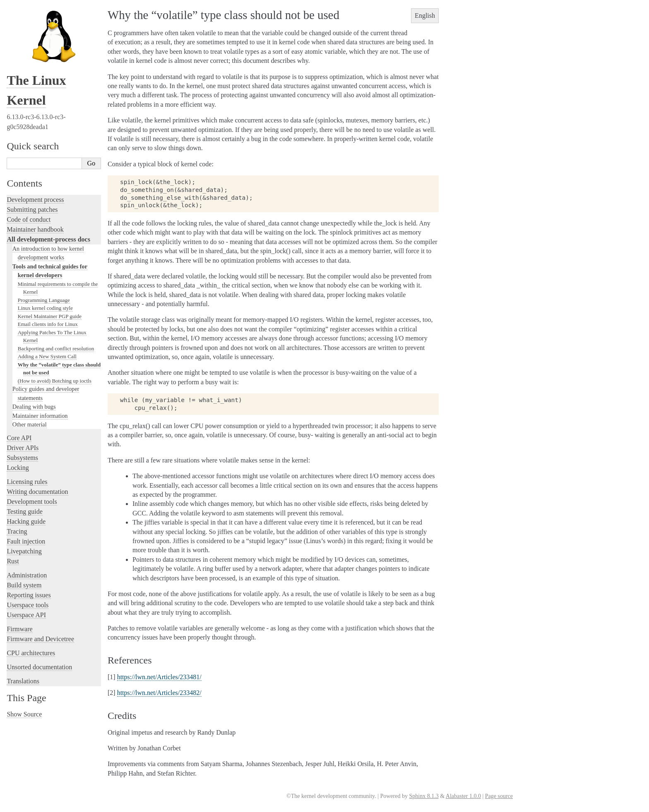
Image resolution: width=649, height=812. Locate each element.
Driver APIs (23, 448)
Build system (24, 585)
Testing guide (24, 511)
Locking (18, 468)
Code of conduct (29, 219)
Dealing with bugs (34, 407)
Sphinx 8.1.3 (424, 796)
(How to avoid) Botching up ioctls (55, 381)
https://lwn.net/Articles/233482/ (159, 693)
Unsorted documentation (39, 667)
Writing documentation (37, 492)
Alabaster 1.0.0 (463, 796)
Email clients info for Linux (48, 324)
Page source (499, 796)
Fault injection (26, 541)
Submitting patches (32, 210)
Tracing (17, 531)
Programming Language (44, 300)
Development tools (32, 502)
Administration (27, 575)
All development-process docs (48, 239)
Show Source (24, 714)
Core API (19, 438)
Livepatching (24, 551)
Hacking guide (26, 521)
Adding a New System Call (47, 356)
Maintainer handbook (35, 229)
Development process (35, 200)
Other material (30, 424)
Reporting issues (29, 595)
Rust (13, 561)
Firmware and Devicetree (40, 639)
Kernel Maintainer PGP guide (50, 316)
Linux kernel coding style (45, 308)
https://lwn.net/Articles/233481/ (159, 677)
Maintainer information (40, 416)
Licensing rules (27, 482)
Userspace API (26, 615)
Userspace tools (28, 605)
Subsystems (22, 458)
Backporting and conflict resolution (56, 349)
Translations (23, 681)
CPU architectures (31, 653)
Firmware (19, 629)
